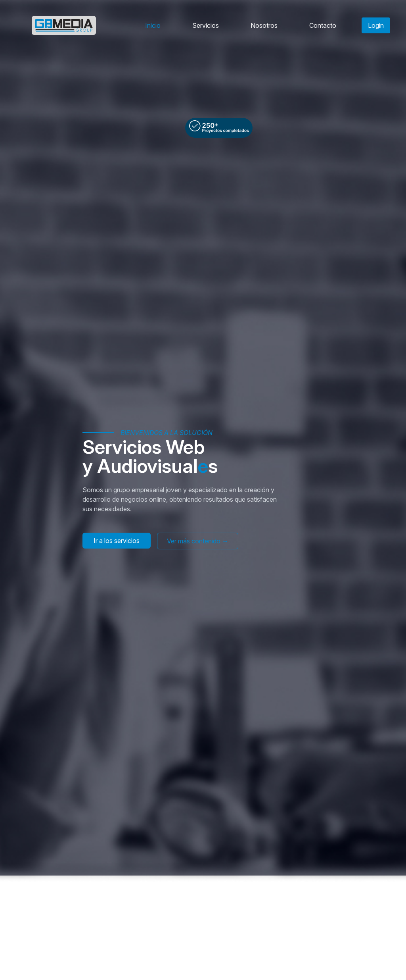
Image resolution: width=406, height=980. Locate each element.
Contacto (323, 25)
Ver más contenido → (198, 541)
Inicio (153, 25)
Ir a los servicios (117, 541)
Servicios (206, 25)
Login (376, 25)
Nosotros (264, 25)
